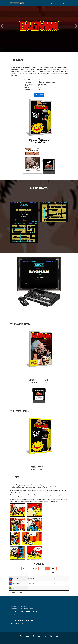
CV (29, 568)
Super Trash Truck (17, 588)
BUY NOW (39, 95)
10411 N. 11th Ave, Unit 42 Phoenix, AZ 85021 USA (17, 625)
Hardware (55, 3)
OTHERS (53, 568)
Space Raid (15, 578)
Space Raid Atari (16, 583)
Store (65, 3)
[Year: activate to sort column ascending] (63, 575)
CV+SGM (35, 568)
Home (37, 3)
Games (45, 3)
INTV (42, 568)
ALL (24, 568)
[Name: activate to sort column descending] (22, 575)
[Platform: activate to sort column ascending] (46, 575)
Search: (60, 572)
